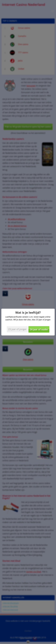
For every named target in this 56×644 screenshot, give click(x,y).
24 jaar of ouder (39, 329)
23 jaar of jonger (17, 329)
